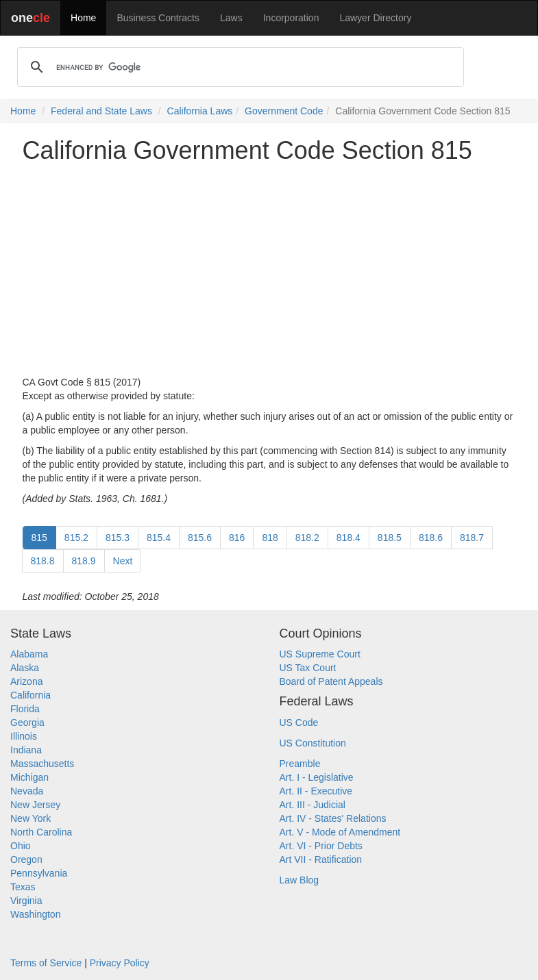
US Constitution (313, 743)
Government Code (284, 111)
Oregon (26, 859)
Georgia (27, 723)
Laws (231, 18)
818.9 (84, 561)
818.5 (390, 538)
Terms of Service (46, 963)
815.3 (118, 538)
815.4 (159, 538)
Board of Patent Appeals (331, 681)
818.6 (431, 538)
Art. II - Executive (316, 791)
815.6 (200, 538)
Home (83, 18)
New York (30, 818)
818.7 (472, 538)
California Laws (200, 111)
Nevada (27, 791)
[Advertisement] (269, 270)
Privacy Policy (120, 963)
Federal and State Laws (101, 111)
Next (123, 561)
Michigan (29, 777)
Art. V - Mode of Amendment (340, 832)
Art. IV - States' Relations (333, 818)
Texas (23, 887)
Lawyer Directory (375, 18)
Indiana (26, 750)
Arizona (26, 681)
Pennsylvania (39, 873)
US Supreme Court (320, 654)
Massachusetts (42, 764)
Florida (25, 709)
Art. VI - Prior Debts (321, 846)
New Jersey (35, 805)
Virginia (26, 901)
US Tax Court (308, 668)
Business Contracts (158, 18)
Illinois (24, 736)
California (30, 695)
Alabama (29, 654)
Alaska (25, 668)
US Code (299, 723)
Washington (35, 914)
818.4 (349, 538)
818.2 (307, 538)
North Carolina (41, 832)
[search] (239, 67)
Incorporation (291, 18)
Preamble (300, 764)
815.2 (76, 538)
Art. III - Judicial (313, 805)
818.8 (43, 561)
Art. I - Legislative (317, 777)
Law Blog (299, 880)
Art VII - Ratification (321, 859)
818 (270, 538)
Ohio (21, 846)
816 (237, 538)
